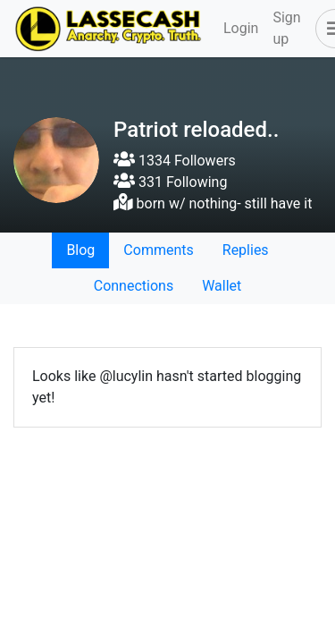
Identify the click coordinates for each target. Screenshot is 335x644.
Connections (134, 286)
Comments (158, 250)
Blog (80, 250)
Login (241, 28)
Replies (246, 250)
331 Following (170, 182)
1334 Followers (175, 161)
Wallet (222, 286)
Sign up (286, 28)
